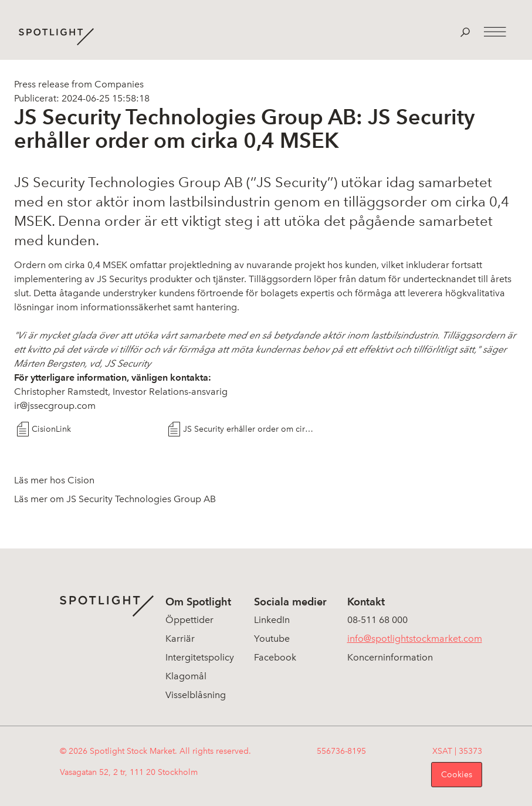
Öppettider (189, 620)
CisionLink (51, 429)
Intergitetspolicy (200, 657)
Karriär (180, 639)
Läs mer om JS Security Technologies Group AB (115, 499)
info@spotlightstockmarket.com (415, 639)
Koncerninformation (390, 657)
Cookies (457, 775)
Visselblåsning (196, 695)
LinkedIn (272, 620)
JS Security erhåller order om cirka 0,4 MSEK (248, 429)
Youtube (272, 639)
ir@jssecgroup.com (55, 406)
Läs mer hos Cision (54, 480)
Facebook (275, 657)
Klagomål (186, 676)
